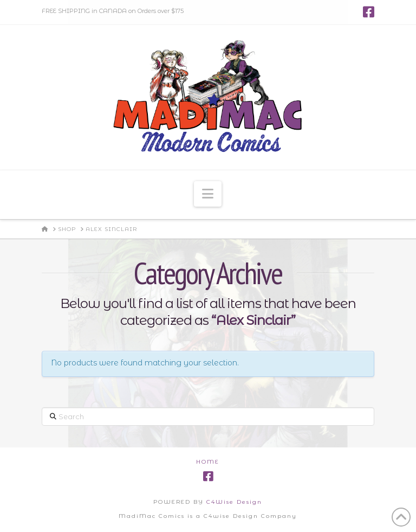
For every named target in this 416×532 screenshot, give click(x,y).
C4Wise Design (234, 502)
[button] (208, 194)
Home (208, 462)
